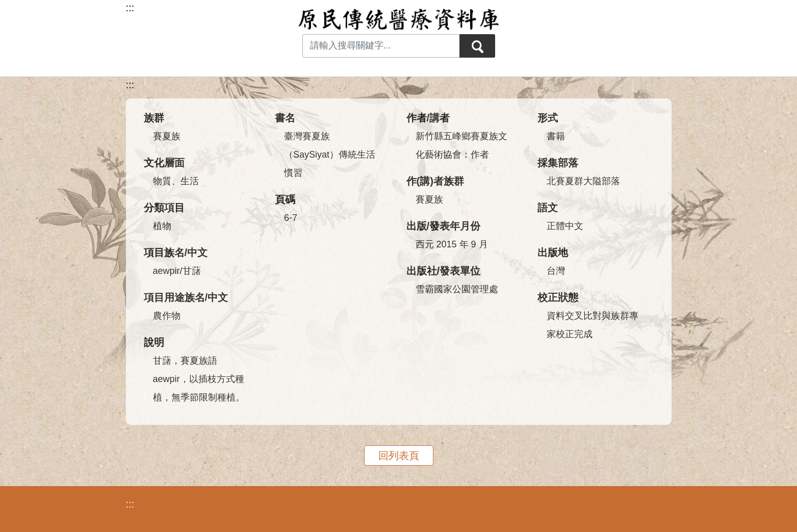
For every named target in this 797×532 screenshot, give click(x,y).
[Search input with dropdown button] (381, 46)
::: (130, 85)
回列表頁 (399, 455)
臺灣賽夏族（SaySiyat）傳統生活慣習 (330, 155)
